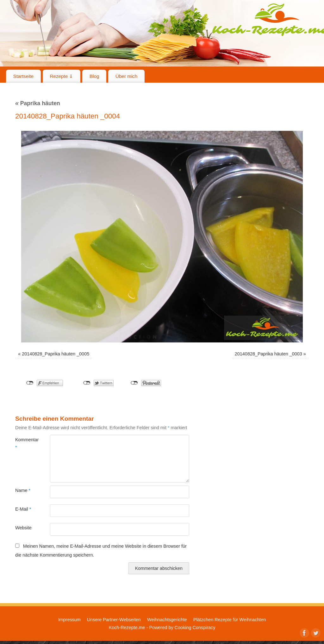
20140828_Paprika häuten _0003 (268, 354)
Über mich (126, 76)
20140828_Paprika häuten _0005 (56, 354)
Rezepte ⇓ (62, 76)
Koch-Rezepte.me (127, 628)
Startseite (23, 76)
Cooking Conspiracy (195, 628)
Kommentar (24, 443)
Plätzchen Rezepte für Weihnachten (230, 620)
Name (23, 490)
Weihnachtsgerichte (167, 620)
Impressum (69, 620)
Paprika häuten (38, 103)
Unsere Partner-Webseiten (114, 620)
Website (23, 528)
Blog (94, 76)
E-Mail (23, 509)
